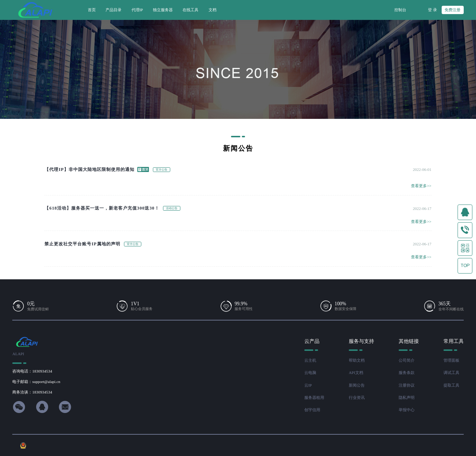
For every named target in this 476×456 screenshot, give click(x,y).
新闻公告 (357, 385)
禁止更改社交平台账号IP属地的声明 (82, 244)
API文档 (356, 373)
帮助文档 (357, 360)
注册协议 (407, 385)
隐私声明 (407, 397)
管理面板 (451, 360)
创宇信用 (312, 410)
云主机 (310, 360)
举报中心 (407, 410)
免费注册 (453, 10)
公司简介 (407, 360)
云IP (308, 385)
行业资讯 (357, 397)
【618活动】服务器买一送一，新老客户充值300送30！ (102, 208)
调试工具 (451, 373)
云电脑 (310, 373)
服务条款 (407, 373)
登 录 (432, 10)
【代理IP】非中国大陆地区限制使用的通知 (89, 169)
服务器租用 (314, 397)
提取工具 (451, 385)
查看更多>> (421, 186)
